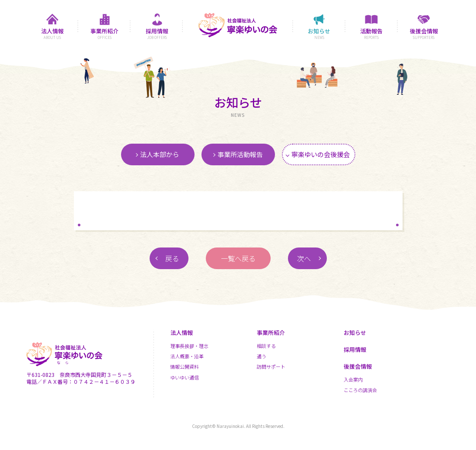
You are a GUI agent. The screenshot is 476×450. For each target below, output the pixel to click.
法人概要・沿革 (187, 356)
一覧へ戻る (238, 258)
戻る (172, 258)
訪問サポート (271, 366)
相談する (266, 346)
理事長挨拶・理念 (189, 346)
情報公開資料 (185, 366)
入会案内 (353, 379)
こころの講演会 (360, 390)
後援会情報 (358, 366)
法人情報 (182, 333)
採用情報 (355, 349)
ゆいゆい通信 (185, 377)
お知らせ (355, 333)
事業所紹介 (271, 333)
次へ (304, 258)
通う (262, 356)
